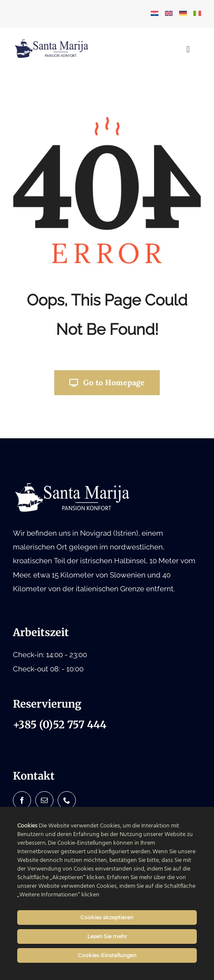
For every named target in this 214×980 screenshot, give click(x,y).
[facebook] (22, 800)
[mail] (44, 800)
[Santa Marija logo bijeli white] (73, 485)
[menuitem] (155, 14)
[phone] (67, 800)
